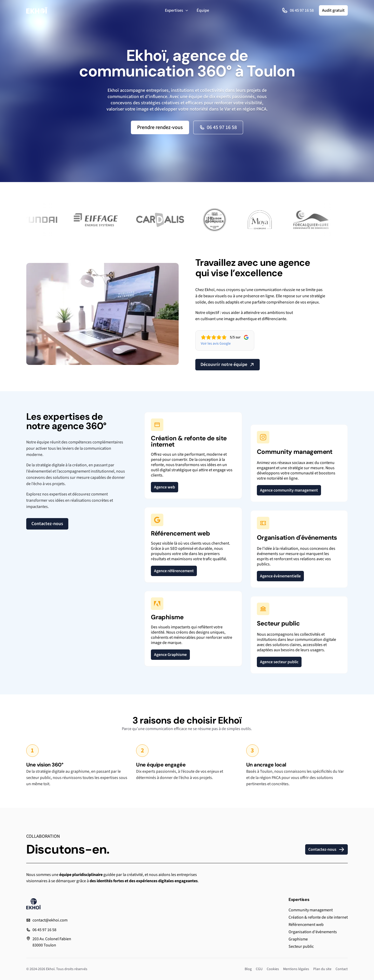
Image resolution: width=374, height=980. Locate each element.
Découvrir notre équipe (228, 365)
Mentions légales (296, 969)
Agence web (165, 487)
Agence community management (289, 490)
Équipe (203, 10)
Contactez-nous (47, 524)
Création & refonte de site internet (318, 917)
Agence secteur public (279, 662)
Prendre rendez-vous (160, 127)
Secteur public (301, 946)
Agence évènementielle (280, 576)
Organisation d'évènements (313, 932)
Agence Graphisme (170, 655)
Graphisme (298, 939)
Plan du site (322, 969)
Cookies (273, 969)
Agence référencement (174, 571)
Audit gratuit (333, 10)
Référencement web (306, 925)
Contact (342, 969)
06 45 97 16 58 (298, 10)
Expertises (177, 10)
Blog (248, 969)
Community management (311, 910)
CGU (259, 969)
